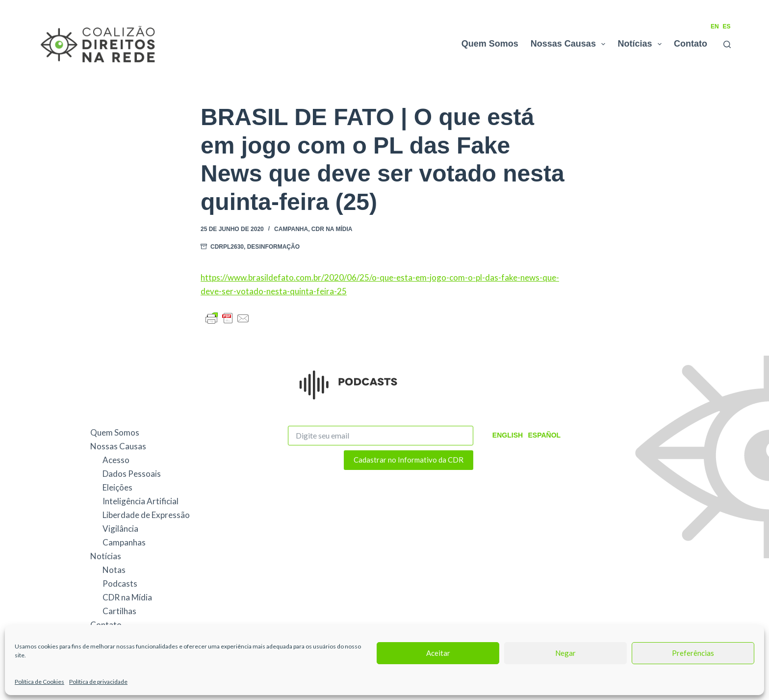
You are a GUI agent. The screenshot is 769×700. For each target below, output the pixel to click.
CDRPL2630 (227, 247)
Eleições (117, 487)
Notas (114, 570)
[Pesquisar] (727, 44)
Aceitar (438, 653)
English (508, 435)
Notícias (641, 44)
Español (544, 435)
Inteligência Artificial (141, 501)
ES (727, 26)
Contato (691, 44)
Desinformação (273, 247)
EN (715, 26)
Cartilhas (119, 611)
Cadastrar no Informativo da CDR (409, 460)
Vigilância (120, 529)
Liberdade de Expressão (146, 515)
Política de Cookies (39, 682)
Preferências (693, 653)
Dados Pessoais (132, 474)
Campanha (291, 229)
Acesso (116, 460)
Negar (565, 653)
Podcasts (120, 583)
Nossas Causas (570, 44)
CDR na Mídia (332, 229)
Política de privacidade (98, 682)
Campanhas (124, 542)
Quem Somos (490, 44)
